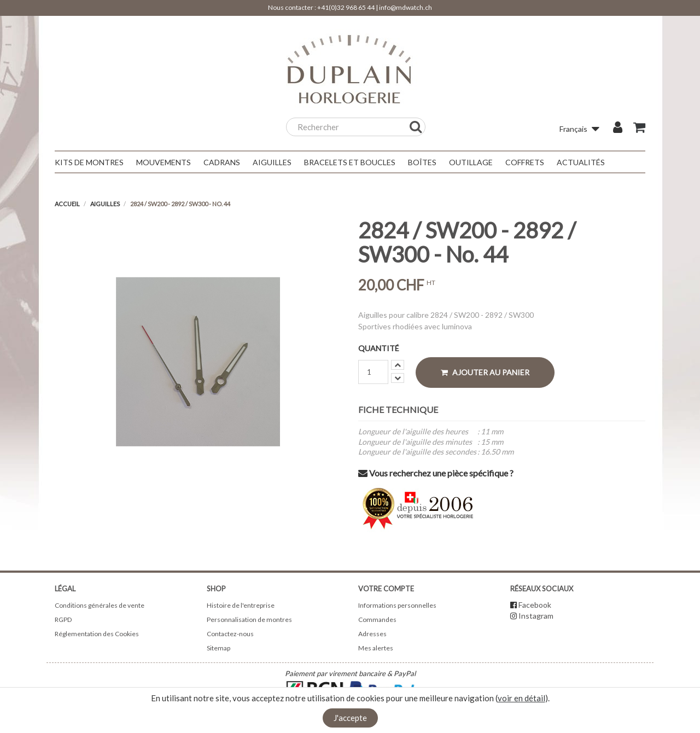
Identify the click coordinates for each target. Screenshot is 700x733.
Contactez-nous (230, 634)
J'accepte (350, 718)
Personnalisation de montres (249, 619)
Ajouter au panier (485, 372)
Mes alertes (376, 648)
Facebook (535, 605)
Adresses (372, 634)
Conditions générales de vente (100, 605)
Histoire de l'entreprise (241, 605)
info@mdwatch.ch (406, 7)
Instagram (536, 616)
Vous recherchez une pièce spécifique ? (436, 473)
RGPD (63, 619)
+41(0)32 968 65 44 (346, 7)
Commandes (377, 619)
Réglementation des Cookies (97, 634)
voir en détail (521, 698)
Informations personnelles (397, 605)
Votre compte (386, 589)
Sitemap (218, 648)
